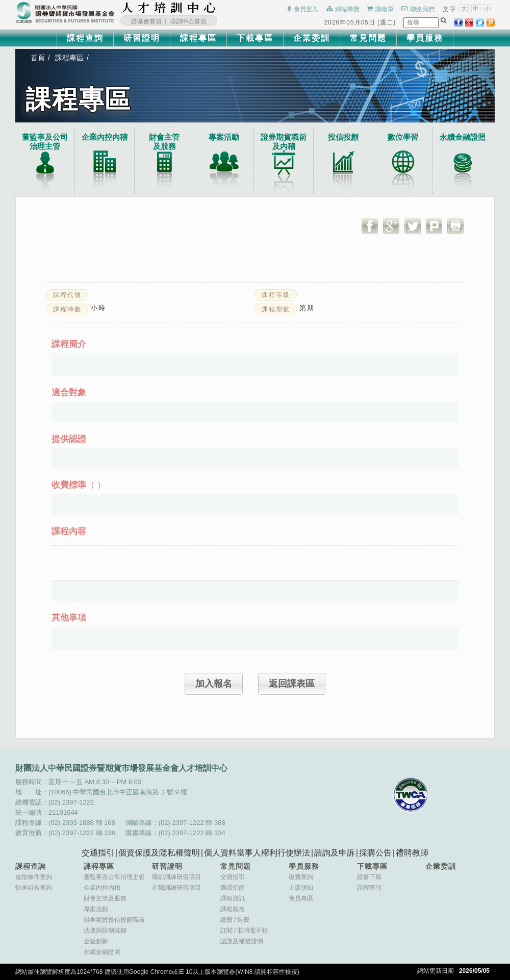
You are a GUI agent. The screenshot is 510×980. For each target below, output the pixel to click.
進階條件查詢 (34, 877)
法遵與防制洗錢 (105, 931)
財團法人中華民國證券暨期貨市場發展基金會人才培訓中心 (169, 8)
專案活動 (224, 137)
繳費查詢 (301, 877)
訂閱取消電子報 (244, 931)
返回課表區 (292, 684)
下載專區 (255, 38)
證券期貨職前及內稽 (284, 142)
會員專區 (301, 898)
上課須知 (301, 888)
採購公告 (375, 853)
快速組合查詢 (34, 888)
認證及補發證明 (242, 941)
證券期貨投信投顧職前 (114, 920)
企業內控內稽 (105, 137)
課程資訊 (233, 898)
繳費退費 (235, 920)
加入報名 (214, 684)
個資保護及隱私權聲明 (159, 853)
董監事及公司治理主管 (45, 142)
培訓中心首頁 (188, 21)
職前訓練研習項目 (176, 877)
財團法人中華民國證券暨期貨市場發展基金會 (65, 13)
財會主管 (164, 142)
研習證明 (142, 38)
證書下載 (369, 877)
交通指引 (98, 853)
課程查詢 (85, 38)
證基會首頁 (146, 21)
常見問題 (368, 38)
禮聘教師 (412, 853)
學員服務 (425, 38)
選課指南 (233, 888)
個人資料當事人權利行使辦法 (257, 853)
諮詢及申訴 (335, 853)
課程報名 (233, 909)
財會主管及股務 (105, 898)
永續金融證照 (463, 137)
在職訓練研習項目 (176, 888)
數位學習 (403, 137)
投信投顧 (343, 137)
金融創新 (96, 941)
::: (219, 8)
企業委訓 (312, 38)
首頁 (38, 58)
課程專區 (198, 38)
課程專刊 (369, 888)
